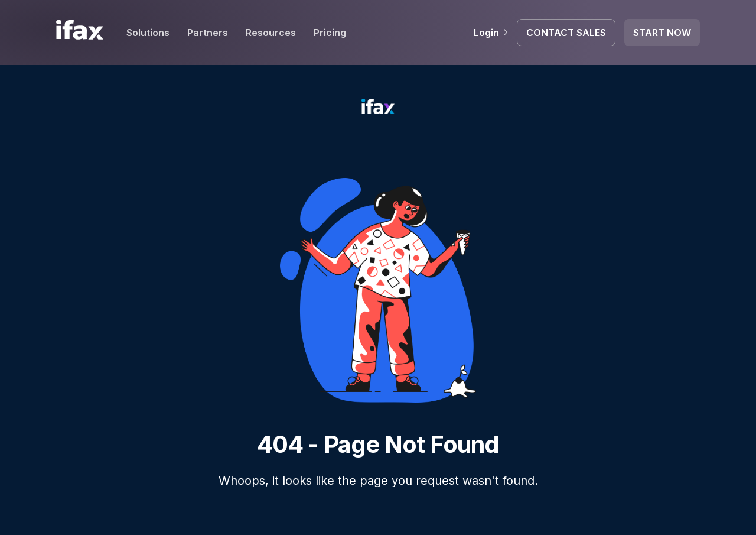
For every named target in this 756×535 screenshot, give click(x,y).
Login (491, 33)
